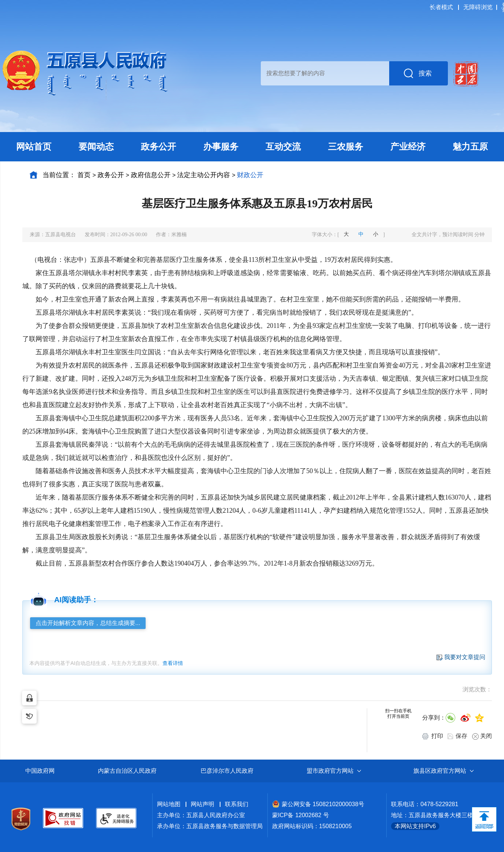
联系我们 (237, 804)
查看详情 (173, 663)
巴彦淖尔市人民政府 (227, 771)
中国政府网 (40, 771)
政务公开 (111, 175)
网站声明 (202, 804)
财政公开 (250, 175)
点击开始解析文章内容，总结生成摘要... (88, 623)
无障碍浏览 (478, 7)
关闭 (482, 736)
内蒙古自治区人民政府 (127, 771)
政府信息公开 (151, 175)
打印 (433, 736)
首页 (84, 175)
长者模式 (441, 7)
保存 (461, 736)
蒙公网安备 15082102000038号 (318, 804)
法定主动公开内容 (204, 175)
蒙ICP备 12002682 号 (301, 815)
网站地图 (169, 804)
